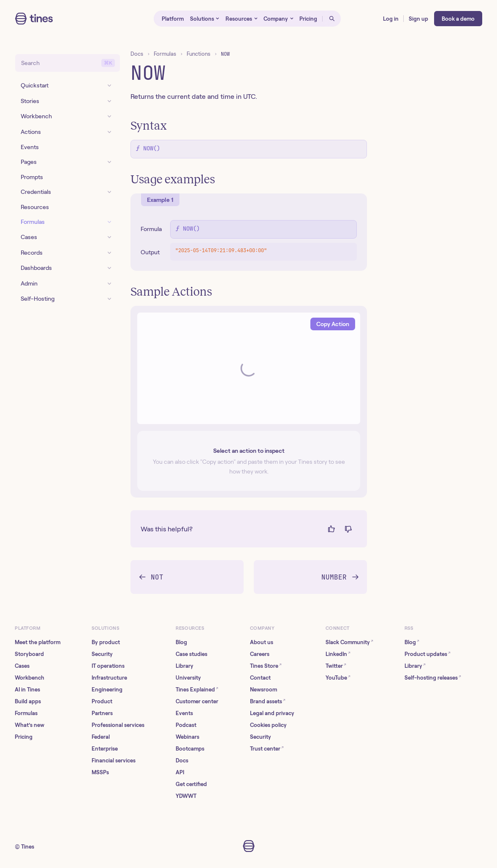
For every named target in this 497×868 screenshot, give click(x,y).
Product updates (428, 654)
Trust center (267, 748)
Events (184, 713)
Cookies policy (268, 725)
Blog (181, 642)
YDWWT (186, 796)
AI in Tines (27, 690)
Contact (260, 678)
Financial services (114, 761)
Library (185, 666)
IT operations (108, 666)
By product (106, 642)
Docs (137, 54)
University (188, 678)
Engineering (107, 690)
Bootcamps (190, 749)
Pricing (24, 737)
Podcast (186, 725)
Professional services (118, 725)
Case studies (191, 654)
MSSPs (100, 772)
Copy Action (333, 324)
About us (262, 642)
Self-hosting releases (433, 677)
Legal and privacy (272, 713)
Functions (198, 54)
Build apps (28, 701)
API (180, 772)
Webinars (187, 737)
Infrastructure (109, 678)
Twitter (336, 665)
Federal (101, 737)
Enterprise (105, 749)
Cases (22, 666)
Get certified (191, 784)
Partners (102, 713)
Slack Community (349, 642)
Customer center (197, 701)
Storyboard (29, 654)
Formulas (165, 54)
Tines (28, 847)
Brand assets (268, 701)
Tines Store (266, 665)
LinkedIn (338, 654)
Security (102, 654)
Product (102, 701)
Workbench (30, 678)
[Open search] (331, 19)
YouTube (338, 677)
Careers (260, 654)
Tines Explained (197, 689)
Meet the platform (38, 642)
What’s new (30, 725)
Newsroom (263, 690)
